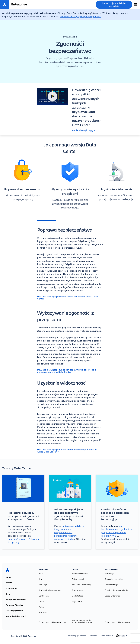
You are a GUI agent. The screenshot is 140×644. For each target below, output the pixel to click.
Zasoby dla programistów (117, 590)
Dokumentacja (111, 585)
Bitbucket (43, 613)
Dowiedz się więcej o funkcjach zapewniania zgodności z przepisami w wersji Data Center (67, 371)
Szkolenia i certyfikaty (115, 579)
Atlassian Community (81, 585)
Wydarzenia (11, 588)
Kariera (9, 583)
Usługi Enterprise (112, 596)
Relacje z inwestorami (16, 600)
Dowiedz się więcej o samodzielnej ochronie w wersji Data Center (67, 298)
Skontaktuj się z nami (16, 616)
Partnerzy (109, 574)
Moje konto (77, 601)
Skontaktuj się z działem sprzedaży (114, 5)
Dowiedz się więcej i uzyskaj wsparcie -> (81, 16)
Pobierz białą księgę (84, 130)
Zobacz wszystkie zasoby (117, 622)
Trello (41, 607)
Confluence (44, 596)
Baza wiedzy (77, 590)
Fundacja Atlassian (15, 605)
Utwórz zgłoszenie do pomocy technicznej (82, 621)
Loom (41, 601)
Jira (40, 579)
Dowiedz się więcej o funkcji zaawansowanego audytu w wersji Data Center (67, 451)
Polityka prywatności (77, 636)
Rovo (41, 574)
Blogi (8, 594)
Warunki (94, 636)
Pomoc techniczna (80, 574)
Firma (8, 577)
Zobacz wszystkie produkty (52, 622)
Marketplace (77, 596)
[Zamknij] (135, 13)
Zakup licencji (78, 579)
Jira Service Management (50, 590)
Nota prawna (107, 636)
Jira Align (43, 585)
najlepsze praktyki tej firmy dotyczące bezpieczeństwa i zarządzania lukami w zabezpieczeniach (69, 532)
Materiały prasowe (14, 611)
